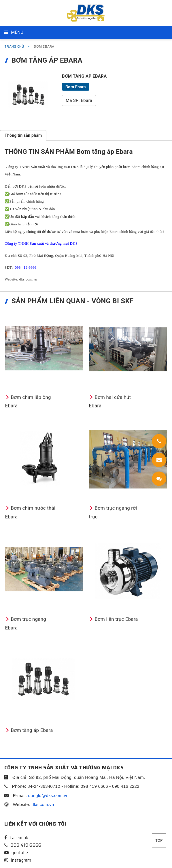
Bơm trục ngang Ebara (33, 784)
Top (159, 840)
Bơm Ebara (76, 87)
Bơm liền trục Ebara (114, 784)
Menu (14, 32)
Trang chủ (14, 46)
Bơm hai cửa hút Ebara (117, 566)
